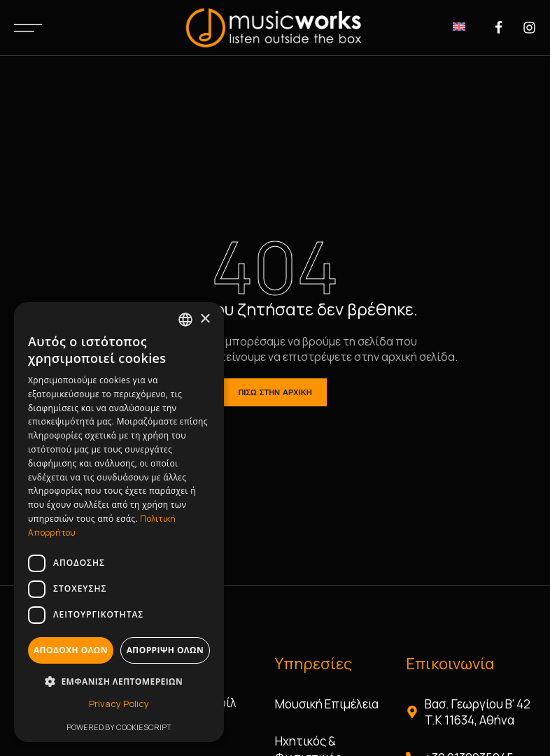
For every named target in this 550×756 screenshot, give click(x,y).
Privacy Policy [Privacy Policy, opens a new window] (119, 704)
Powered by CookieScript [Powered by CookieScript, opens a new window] (119, 727)
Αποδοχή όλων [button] (71, 650)
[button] (119, 681)
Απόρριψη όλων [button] (165, 650)
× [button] (205, 319)
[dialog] (119, 522)
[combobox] (185, 320)
